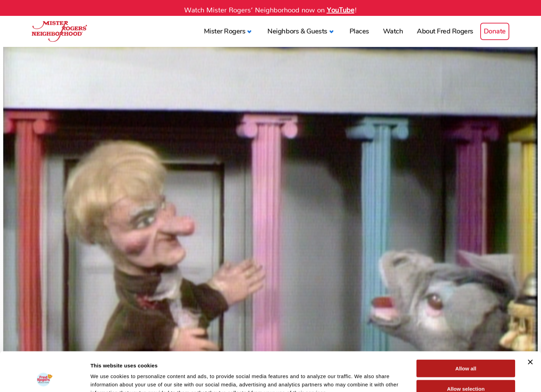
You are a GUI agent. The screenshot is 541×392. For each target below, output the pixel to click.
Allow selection (466, 352)
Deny (466, 372)
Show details (362, 378)
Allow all (466, 331)
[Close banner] (530, 325)
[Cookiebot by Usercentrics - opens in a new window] (45, 379)
